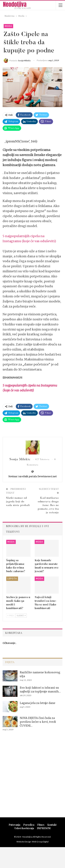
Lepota (12, 579)
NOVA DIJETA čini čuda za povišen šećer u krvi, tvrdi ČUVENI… (38, 722)
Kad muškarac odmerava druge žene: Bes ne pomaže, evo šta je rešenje (48, 505)
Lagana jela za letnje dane (38, 703)
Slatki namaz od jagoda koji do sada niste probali (18, 502)
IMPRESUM (44, 828)
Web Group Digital (40, 842)
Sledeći (21, 615)
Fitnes (41, 825)
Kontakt (52, 825)
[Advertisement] (32, 779)
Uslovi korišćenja (24, 828)
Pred (11, 615)
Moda (8, 26)
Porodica (29, 825)
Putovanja (14, 825)
